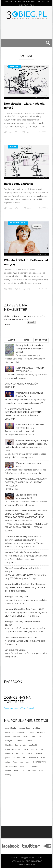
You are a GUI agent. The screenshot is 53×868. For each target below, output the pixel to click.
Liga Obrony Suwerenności (16, 745)
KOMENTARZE (41, 340)
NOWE (26, 340)
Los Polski (33, 745)
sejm (28, 762)
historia (26, 736)
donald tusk (10, 732)
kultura (29, 741)
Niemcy (34, 749)
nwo (42, 749)
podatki (30, 753)
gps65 (8, 736)
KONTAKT (24, 5)
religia (8, 762)
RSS (32, 5)
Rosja (15, 762)
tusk (22, 766)
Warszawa (32, 770)
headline (16, 736)
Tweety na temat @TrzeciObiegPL (20, 708)
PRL (24, 758)
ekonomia (21, 732)
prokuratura (33, 758)
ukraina (35, 766)
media (25, 749)
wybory (8, 775)
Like (28, 132)
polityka (39, 753)
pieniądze (9, 753)
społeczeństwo (11, 766)
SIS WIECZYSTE (39, 762)
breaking (36, 728)
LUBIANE (12, 340)
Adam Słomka (11, 728)
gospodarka (41, 732)
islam (40, 736)
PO (23, 753)
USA (23, 770)
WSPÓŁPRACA (29, 2)
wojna (41, 770)
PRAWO (16, 758)
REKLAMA (41, 2)
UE (28, 766)
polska (8, 758)
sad (22, 762)
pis (17, 753)
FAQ (49, 2)
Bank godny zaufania (18, 184)
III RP (33, 736)
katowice (20, 741)
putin (43, 758)
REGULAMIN (16, 2)
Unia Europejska (12, 770)
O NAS (6, 2)
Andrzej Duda (25, 728)
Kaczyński (9, 741)
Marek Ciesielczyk (13, 749)
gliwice (31, 732)
